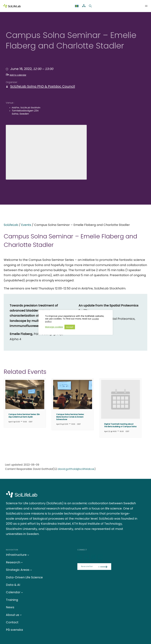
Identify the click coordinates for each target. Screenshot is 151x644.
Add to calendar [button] (16, 75)
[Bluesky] (87, 557)
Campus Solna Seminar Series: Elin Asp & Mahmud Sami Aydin (24, 416)
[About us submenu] (21, 615)
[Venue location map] (46, 152)
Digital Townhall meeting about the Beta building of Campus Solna (120, 425)
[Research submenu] (22, 562)
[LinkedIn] (80, 557)
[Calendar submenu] (22, 592)
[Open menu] (146, 6)
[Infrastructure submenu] (28, 555)
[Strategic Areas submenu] (31, 570)
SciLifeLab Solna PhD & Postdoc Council (43, 86)
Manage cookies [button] (54, 327)
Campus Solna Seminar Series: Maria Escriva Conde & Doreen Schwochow (70, 417)
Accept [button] (70, 327)
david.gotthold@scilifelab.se (76, 469)
